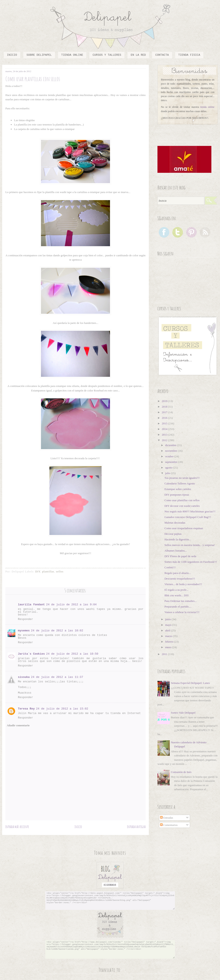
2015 (165, 423)
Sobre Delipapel (39, 55)
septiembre (172, 462)
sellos (60, 572)
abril (168, 630)
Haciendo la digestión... (178, 539)
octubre (170, 456)
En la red (138, 55)
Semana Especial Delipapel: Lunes (190, 683)
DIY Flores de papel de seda (180, 556)
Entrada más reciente (17, 827)
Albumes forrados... (175, 551)
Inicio (12, 55)
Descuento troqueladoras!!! (180, 579)
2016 (165, 418)
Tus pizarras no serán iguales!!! (182, 478)
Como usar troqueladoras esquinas (184, 528)
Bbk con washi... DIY (177, 595)
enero (169, 647)
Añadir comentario (18, 725)
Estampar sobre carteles (178, 489)
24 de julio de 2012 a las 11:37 (57, 677)
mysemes (24, 631)
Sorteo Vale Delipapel (183, 713)
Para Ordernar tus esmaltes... (180, 601)
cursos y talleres (107, 55)
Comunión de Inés (181, 772)
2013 (165, 435)
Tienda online (72, 55)
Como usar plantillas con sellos (182, 500)
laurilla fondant (31, 605)
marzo (169, 636)
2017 (165, 412)
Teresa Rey (26, 709)
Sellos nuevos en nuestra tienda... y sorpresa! (190, 545)
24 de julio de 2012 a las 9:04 (71, 605)
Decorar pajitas (173, 534)
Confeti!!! (170, 567)
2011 (165, 654)
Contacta (162, 55)
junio (168, 619)
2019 (165, 401)
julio (168, 473)
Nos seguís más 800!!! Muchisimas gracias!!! (190, 511)
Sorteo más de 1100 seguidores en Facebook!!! (191, 562)
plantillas (48, 572)
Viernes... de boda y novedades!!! (183, 584)
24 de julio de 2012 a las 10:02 (57, 631)
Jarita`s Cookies (31, 654)
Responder (25, 619)
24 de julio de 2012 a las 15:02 (62, 709)
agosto (169, 468)
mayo (169, 625)
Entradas (167, 818)
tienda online (207, 107)
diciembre (171, 445)
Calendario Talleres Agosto (180, 483)
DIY (38, 572)
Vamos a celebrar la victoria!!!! (182, 612)
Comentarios (169, 825)
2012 (165, 440)
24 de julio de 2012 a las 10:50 (72, 654)
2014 (165, 429)
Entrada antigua (136, 827)
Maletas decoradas (175, 523)
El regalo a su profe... (176, 590)
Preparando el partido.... (178, 607)
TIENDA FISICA (189, 55)
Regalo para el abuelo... (178, 573)
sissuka (24, 677)
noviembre (172, 451)
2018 (165, 407)
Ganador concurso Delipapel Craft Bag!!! (188, 517)
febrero (170, 642)
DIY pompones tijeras (177, 495)
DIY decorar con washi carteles (182, 506)
